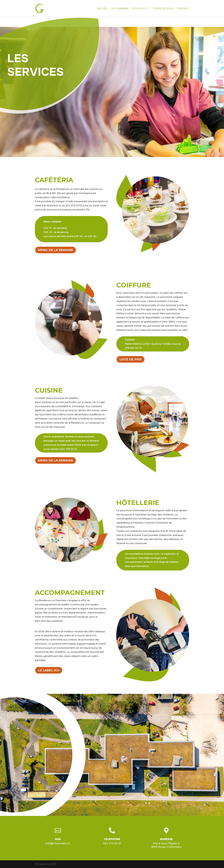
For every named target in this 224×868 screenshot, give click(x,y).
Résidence (139, 9)
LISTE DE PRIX (130, 359)
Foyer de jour (163, 9)
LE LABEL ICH (49, 670)
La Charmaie (120, 9)
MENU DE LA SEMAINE (55, 250)
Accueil (102, 9)
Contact (183, 9)
